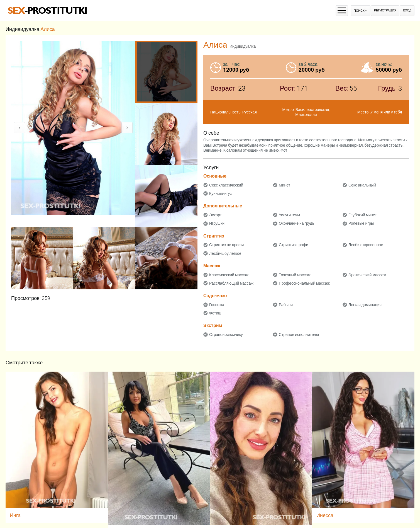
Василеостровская (312, 110)
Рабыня (286, 305)
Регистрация (385, 10)
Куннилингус (220, 193)
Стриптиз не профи (226, 245)
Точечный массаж (295, 275)
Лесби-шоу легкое (225, 253)
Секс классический (226, 185)
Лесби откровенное (366, 245)
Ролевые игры (361, 223)
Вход (407, 10)
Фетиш (215, 313)
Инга (15, 515)
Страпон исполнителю (299, 335)
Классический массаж (229, 275)
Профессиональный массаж (304, 283)
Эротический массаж (367, 275)
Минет (285, 185)
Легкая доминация (365, 305)
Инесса (325, 515)
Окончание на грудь (296, 223)
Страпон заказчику (226, 335)
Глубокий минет (363, 215)
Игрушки (217, 223)
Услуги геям (289, 215)
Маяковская (306, 115)
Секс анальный (362, 185)
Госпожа (217, 305)
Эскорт (215, 215)
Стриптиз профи (294, 245)
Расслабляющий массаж (231, 283)
